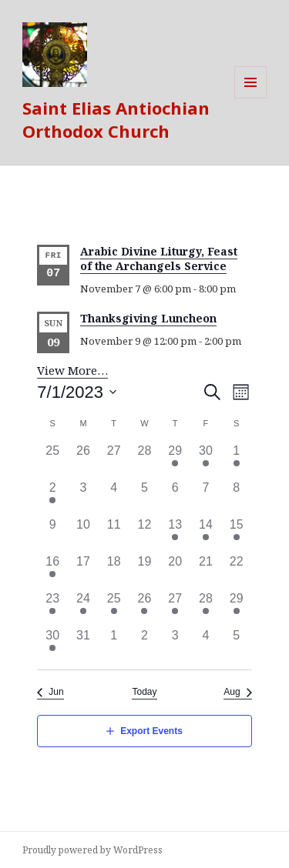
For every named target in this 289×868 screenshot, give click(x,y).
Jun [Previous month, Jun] (56, 692)
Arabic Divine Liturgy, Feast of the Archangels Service (159, 259)
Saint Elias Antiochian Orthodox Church (116, 119)
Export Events (151, 731)
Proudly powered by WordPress (92, 850)
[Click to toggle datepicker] (77, 392)
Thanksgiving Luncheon (148, 318)
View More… (72, 370)
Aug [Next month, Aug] (232, 692)
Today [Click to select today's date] (144, 692)
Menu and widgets (251, 98)
